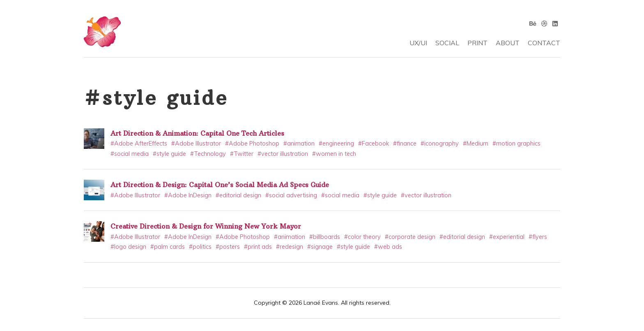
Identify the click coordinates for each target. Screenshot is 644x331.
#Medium (476, 144)
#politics (200, 247)
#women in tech (334, 154)
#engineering (336, 144)
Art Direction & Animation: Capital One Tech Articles (197, 133)
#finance (405, 144)
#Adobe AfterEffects (139, 144)
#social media (130, 154)
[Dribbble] (544, 23)
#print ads (258, 247)
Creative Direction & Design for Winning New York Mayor (206, 226)
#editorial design (238, 195)
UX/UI (418, 43)
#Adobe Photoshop (252, 144)
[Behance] (533, 23)
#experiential (507, 237)
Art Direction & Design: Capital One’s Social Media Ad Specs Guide (220, 185)
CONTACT (544, 43)
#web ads (388, 247)
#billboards (325, 237)
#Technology (208, 154)
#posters (228, 247)
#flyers (538, 237)
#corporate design (410, 237)
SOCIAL (447, 43)
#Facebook (374, 144)
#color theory (362, 237)
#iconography (440, 144)
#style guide (169, 154)
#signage (320, 247)
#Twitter (242, 154)
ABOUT (508, 43)
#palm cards (168, 247)
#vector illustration (283, 154)
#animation (299, 144)
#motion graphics (516, 144)
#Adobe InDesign (188, 195)
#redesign (290, 247)
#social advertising (291, 195)
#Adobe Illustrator (196, 144)
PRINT (477, 43)
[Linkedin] (555, 23)
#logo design (128, 247)
